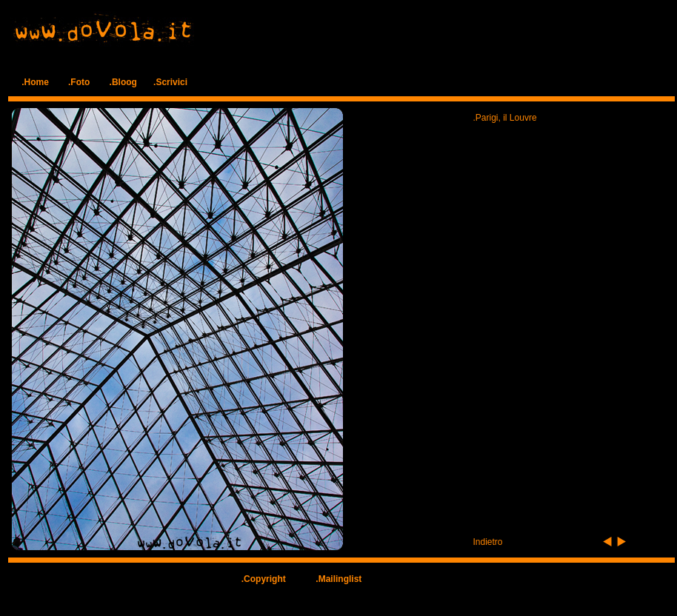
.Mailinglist (338, 579)
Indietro (488, 542)
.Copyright (264, 579)
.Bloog (123, 82)
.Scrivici (170, 82)
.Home (35, 82)
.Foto (79, 82)
